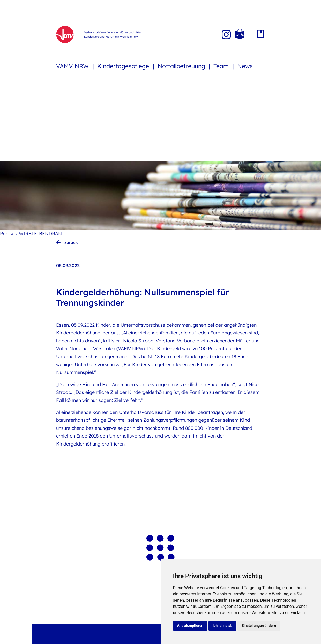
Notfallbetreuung (182, 66)
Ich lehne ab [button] (222, 626)
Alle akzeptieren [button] (190, 626)
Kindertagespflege (124, 66)
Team (222, 66)
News (245, 66)
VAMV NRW (73, 66)
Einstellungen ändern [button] (259, 626)
